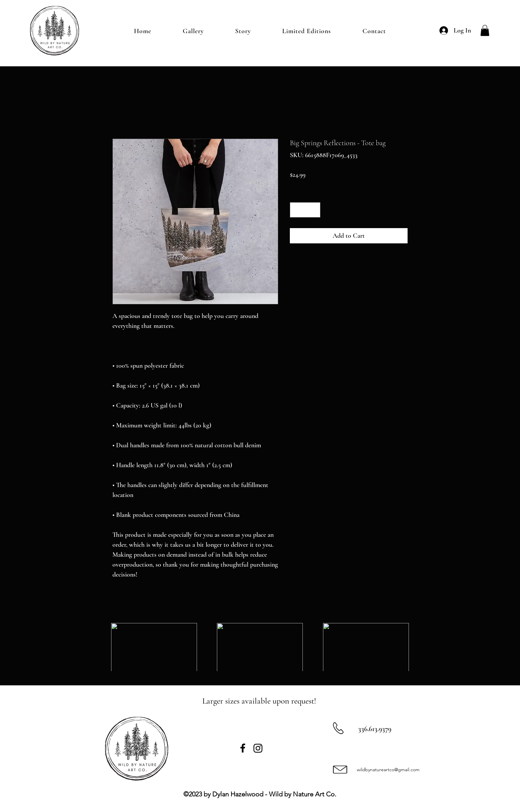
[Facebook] (243, 748)
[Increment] (314, 210)
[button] (485, 30)
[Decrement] (296, 210)
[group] (260, 647)
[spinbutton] (305, 210)
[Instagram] (258, 748)
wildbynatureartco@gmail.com (388, 770)
